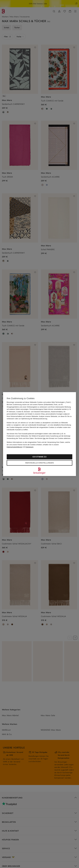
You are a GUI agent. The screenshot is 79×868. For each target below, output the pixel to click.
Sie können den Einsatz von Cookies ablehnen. (53, 438)
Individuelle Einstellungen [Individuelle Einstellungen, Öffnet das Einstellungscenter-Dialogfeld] (39, 463)
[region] (39, 434)
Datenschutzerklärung (14, 447)
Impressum (29, 447)
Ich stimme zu (39, 457)
